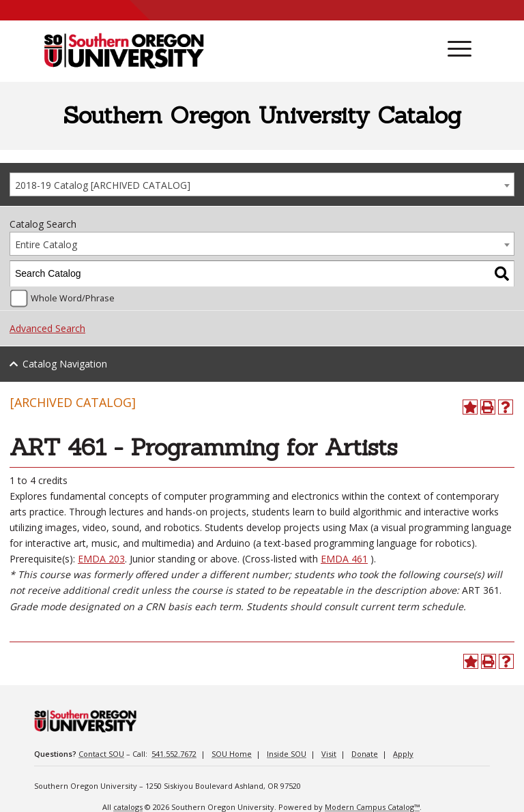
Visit (329, 754)
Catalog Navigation (65, 364)
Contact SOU (101, 754)
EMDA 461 (344, 559)
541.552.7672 (174, 754)
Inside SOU (287, 754)
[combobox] (262, 184)
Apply (403, 754)
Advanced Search (47, 328)
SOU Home (232, 754)
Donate (365, 754)
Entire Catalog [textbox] (46, 244)
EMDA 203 (101, 559)
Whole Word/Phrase (73, 298)
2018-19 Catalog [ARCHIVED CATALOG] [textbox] (103, 185)
